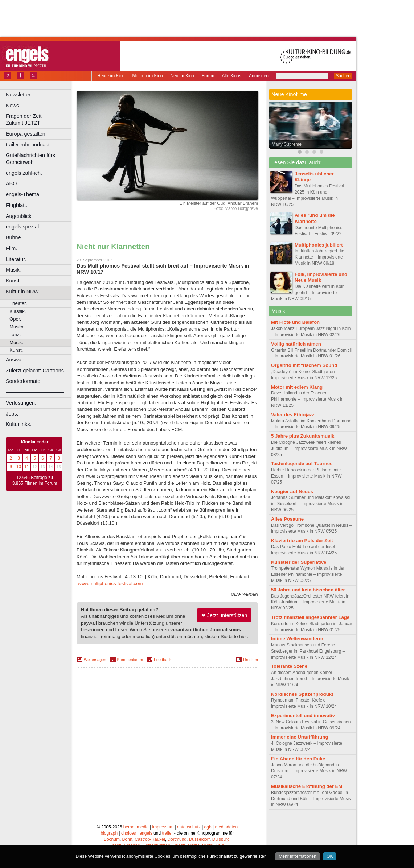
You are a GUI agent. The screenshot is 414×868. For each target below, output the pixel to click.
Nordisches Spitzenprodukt (302, 694)
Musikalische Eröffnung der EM (307, 786)
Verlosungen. (21, 403)
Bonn (127, 839)
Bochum (112, 839)
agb (208, 827)
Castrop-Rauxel (150, 839)
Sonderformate (23, 381)
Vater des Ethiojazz (293, 415)
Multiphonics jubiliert (319, 245)
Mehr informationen (297, 856)
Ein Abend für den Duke (298, 759)
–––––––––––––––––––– (35, 392)
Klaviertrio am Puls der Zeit (302, 540)
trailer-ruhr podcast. (28, 145)
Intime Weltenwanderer (297, 639)
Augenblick (19, 216)
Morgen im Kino (147, 76)
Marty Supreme (287, 144)
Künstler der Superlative (299, 562)
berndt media (136, 827)
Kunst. (13, 281)
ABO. (12, 183)
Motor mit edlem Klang (297, 387)
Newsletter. (19, 95)
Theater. (18, 303)
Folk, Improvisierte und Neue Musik (321, 277)
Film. (11, 248)
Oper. (15, 319)
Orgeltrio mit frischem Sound (304, 365)
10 (19, 467)
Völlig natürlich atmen (296, 344)
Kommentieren (130, 660)
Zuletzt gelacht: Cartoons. (36, 371)
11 (27, 467)
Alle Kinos (232, 76)
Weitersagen (95, 660)
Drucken (251, 660)
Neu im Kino (182, 76)
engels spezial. (23, 227)
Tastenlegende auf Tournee (302, 464)
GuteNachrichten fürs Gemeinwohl (30, 159)
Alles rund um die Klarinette (315, 218)
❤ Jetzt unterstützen (224, 615)
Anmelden (259, 76)
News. (13, 106)
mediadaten (226, 827)
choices (129, 833)
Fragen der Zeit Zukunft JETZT (39, 119)
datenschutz (189, 827)
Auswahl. (16, 360)
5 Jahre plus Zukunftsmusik (303, 436)
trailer (167, 833)
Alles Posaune (287, 519)
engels (146, 833)
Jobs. (12, 414)
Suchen (343, 76)
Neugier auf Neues (292, 491)
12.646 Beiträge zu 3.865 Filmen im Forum (35, 480)
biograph (109, 833)
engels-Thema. (23, 194)
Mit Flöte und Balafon (295, 322)
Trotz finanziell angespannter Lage (310, 617)
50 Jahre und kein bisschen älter (308, 590)
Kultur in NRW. (23, 292)
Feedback (163, 660)
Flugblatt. (17, 205)
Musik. (13, 270)
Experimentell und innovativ (303, 716)
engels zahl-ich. (24, 173)
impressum (163, 827)
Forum (208, 76)
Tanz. (15, 334)
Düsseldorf (199, 839)
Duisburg (221, 839)
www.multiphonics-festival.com (110, 584)
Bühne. (14, 237)
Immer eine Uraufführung (300, 737)
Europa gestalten (26, 134)
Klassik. (18, 311)
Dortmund (177, 839)
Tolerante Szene (289, 666)
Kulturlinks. (19, 424)
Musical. (18, 327)
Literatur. (16, 259)
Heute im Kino (111, 76)
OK (330, 856)
